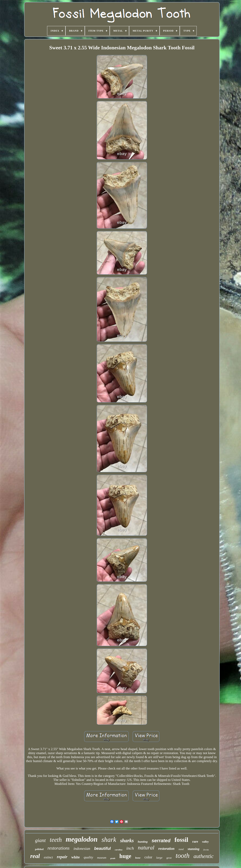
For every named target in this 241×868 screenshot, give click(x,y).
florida (206, 850)
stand (181, 849)
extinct (48, 857)
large (159, 858)
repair (62, 857)
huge (125, 856)
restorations (58, 848)
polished (39, 849)
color (148, 857)
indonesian (82, 849)
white (76, 857)
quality (88, 857)
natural (146, 848)
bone (138, 858)
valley (205, 842)
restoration (166, 849)
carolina (119, 850)
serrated (161, 841)
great (169, 858)
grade (113, 858)
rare (195, 842)
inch (130, 848)
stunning (194, 849)
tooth (183, 856)
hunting (143, 842)
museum (102, 858)
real (35, 856)
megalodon (82, 839)
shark (109, 840)
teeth (56, 840)
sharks (127, 841)
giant (40, 840)
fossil (181, 840)
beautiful (102, 848)
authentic (203, 856)
